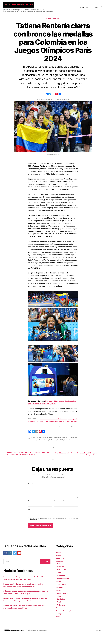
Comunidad (61, 567)
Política (59, 599)
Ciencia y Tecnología (65, 620)
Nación (59, 561)
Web (30, 518)
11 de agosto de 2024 (45, 101)
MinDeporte (58, 444)
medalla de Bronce (47, 444)
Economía (60, 596)
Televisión (62, 614)
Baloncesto (62, 579)
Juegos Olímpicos (43, 442)
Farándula (62, 608)
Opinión (59, 626)
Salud (58, 617)
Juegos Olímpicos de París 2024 (60, 442)
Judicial (59, 591)
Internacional (61, 593)
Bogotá (59, 564)
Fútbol (60, 573)
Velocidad (62, 585)
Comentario (32, 493)
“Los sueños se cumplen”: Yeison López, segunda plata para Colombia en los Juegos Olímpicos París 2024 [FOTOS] (52, 423)
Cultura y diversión (64, 602)
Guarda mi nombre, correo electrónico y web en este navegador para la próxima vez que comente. (54, 528)
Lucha (72, 442)
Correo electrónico (60, 510)
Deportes (60, 570)
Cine (59, 605)
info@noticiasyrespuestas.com (38, 639)
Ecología (59, 623)
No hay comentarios (64, 101)
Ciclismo (61, 576)
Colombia (34, 442)
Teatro (60, 611)
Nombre (31, 510)
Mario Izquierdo (35, 444)
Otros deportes (53, 20)
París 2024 (65, 444)
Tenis (60, 582)
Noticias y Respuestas (18, 639)
